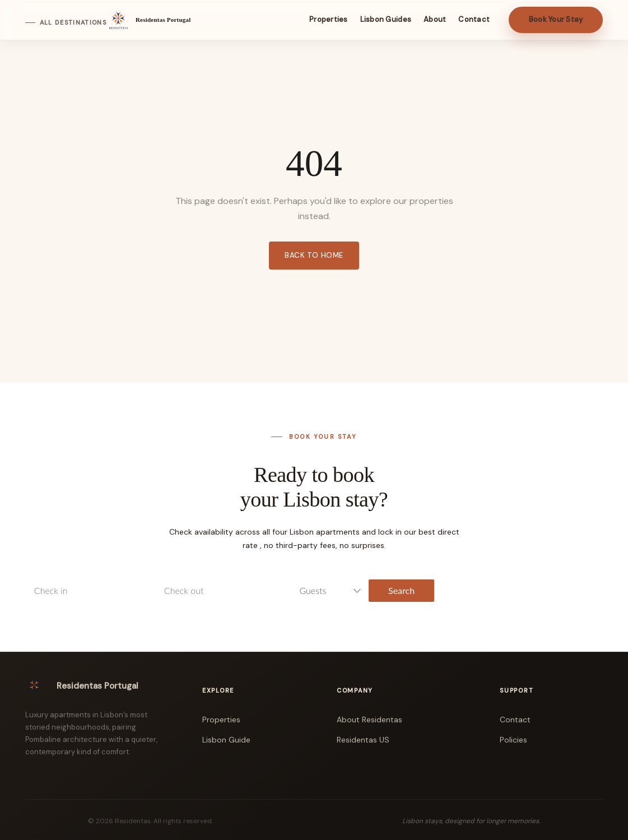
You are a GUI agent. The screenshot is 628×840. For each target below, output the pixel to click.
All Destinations (73, 23)
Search (401, 590)
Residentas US (363, 740)
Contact (515, 720)
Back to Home (314, 255)
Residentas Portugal (163, 20)
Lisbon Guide (226, 740)
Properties (221, 720)
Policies (513, 740)
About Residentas (369, 720)
